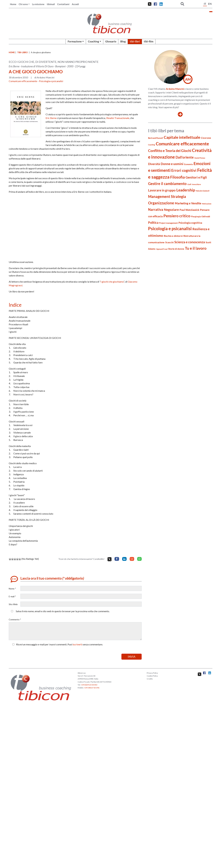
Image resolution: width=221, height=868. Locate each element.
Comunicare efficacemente (23, 81)
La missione (38, 4)
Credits (150, 679)
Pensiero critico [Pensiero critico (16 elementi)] (177, 216)
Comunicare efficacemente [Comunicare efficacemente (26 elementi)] (182, 144)
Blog (123, 41)
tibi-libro (22, 52)
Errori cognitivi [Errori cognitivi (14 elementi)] (184, 170)
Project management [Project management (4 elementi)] (168, 223)
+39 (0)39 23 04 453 (89, 685)
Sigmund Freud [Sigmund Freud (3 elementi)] (162, 249)
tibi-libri (135, 41)
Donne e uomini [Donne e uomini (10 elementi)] (172, 164)
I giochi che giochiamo (112, 282)
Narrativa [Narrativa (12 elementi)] (156, 210)
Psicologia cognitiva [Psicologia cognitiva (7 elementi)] (190, 223)
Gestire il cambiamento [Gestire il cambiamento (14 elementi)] (167, 184)
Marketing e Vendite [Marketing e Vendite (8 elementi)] (188, 203)
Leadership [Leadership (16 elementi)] (186, 190)
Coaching (93, 41)
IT (205, 4)
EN (210, 4)
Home (13, 4)
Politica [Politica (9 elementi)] (153, 223)
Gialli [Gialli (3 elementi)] (189, 184)
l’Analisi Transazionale (118, 118)
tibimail (51, 4)
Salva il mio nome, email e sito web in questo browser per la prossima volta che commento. (63, 611)
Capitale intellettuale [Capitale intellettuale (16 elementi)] (182, 137)
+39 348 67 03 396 (92, 688)
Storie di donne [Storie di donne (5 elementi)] (176, 249)
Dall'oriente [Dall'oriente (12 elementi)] (185, 157)
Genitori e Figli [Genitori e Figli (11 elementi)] (196, 177)
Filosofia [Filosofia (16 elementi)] (177, 177)
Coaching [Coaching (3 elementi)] (152, 145)
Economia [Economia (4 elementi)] (188, 164)
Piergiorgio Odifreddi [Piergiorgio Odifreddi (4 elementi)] (201, 217)
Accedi (75, 4)
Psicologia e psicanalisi (51, 81)
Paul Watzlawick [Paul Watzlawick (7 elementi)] (189, 210)
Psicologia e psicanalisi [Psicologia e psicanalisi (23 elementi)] (170, 228)
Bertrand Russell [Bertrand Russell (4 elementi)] (156, 138)
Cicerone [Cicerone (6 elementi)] (206, 138)
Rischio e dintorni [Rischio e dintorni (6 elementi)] (173, 236)
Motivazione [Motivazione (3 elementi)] (207, 204)
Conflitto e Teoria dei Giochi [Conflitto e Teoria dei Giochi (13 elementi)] (170, 151)
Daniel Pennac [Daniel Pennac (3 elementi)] (200, 158)
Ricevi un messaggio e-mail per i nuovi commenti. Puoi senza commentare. (57, 644)
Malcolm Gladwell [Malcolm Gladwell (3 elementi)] (203, 191)
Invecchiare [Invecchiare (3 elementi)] (197, 184)
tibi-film (149, 41)
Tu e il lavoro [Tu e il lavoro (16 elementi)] (196, 248)
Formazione (75, 41)
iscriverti (77, 644)
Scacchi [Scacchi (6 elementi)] (169, 242)
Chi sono (23, 4)
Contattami (63, 4)
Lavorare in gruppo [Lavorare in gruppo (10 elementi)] (162, 190)
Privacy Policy (152, 673)
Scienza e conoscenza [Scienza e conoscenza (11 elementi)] (190, 242)
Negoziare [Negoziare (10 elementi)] (171, 210)
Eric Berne (51, 118)
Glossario (111, 41)
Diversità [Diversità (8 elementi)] (154, 164)
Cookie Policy (152, 676)
